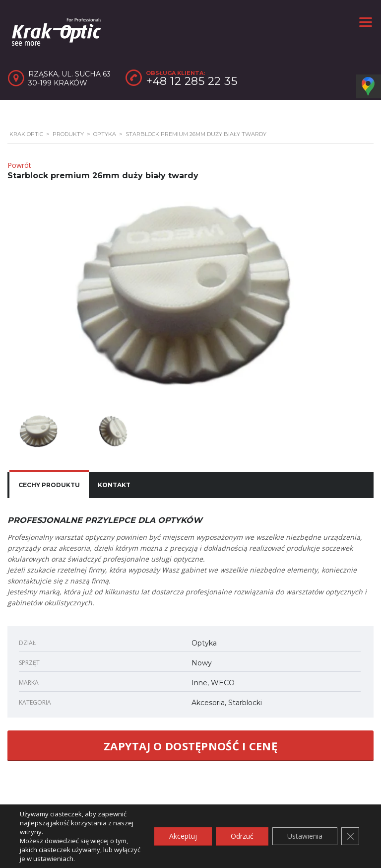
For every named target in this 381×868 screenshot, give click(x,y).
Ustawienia (305, 836)
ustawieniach (53, 859)
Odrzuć (242, 836)
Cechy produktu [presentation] (49, 485)
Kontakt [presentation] (114, 485)
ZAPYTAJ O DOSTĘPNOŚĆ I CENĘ (190, 746)
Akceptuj (183, 836)
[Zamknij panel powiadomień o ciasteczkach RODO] (350, 836)
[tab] (49, 485)
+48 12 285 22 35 (191, 81)
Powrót (19, 165)
